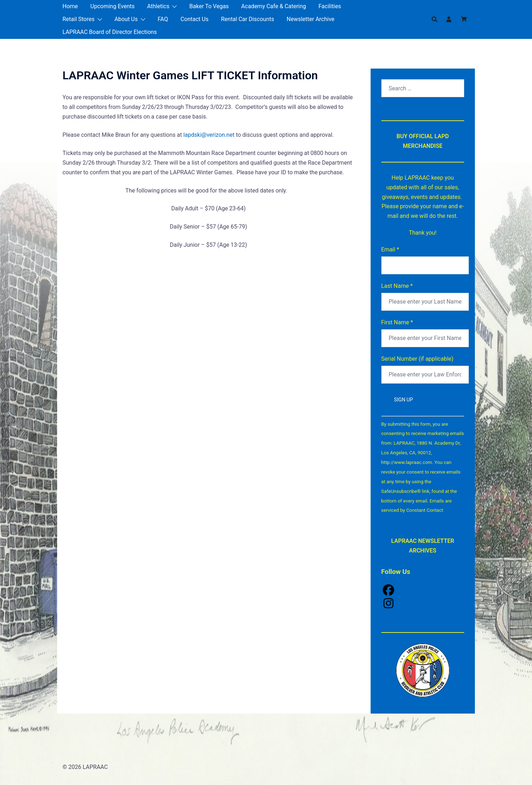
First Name (397, 322)
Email (390, 249)
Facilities (330, 6)
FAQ (163, 19)
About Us (126, 19)
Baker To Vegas (209, 6)
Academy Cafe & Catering (274, 6)
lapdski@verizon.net (209, 135)
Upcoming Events (112, 6)
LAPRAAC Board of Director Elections (110, 32)
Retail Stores (79, 19)
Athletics (158, 6)
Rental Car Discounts (248, 19)
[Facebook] (423, 591)
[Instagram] (423, 604)
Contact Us (194, 19)
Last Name (397, 286)
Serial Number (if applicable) (417, 359)
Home (70, 6)
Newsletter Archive (311, 19)
